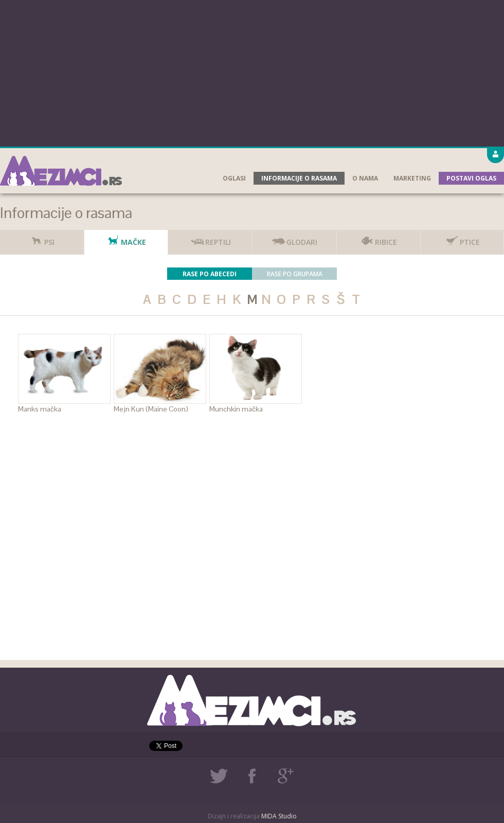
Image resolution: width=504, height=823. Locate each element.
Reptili (210, 238)
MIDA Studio (279, 816)
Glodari (294, 238)
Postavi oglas (471, 178)
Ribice (378, 238)
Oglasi (234, 178)
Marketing (412, 178)
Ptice (462, 238)
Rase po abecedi (210, 274)
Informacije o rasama (299, 178)
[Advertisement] (252, 72)
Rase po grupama (295, 274)
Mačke (126, 238)
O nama (365, 178)
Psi (42, 238)
